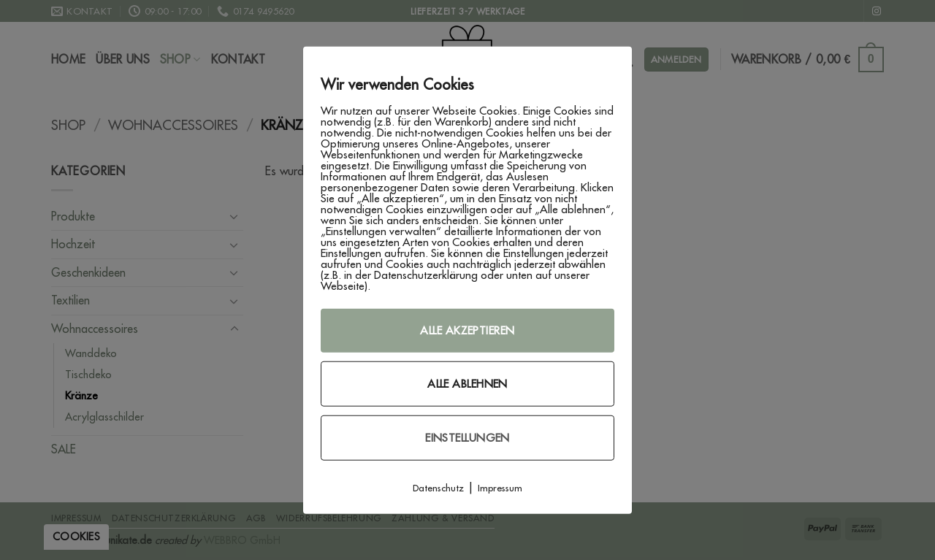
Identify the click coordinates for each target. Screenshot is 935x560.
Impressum (500, 487)
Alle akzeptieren (467, 330)
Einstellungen (467, 437)
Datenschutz (438, 487)
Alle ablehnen (467, 383)
